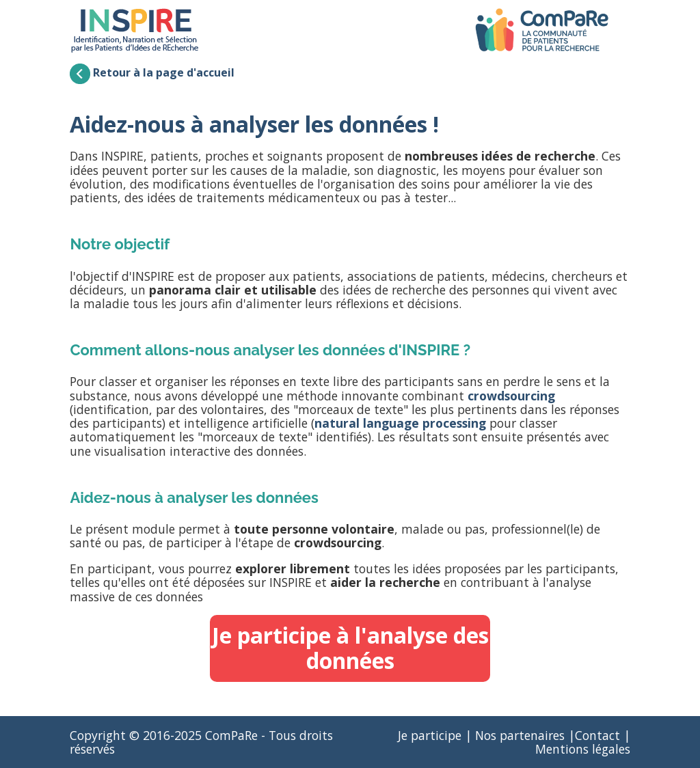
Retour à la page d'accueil (152, 72)
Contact (597, 735)
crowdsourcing (511, 396)
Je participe (430, 735)
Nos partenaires (520, 735)
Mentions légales (583, 749)
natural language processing (400, 423)
